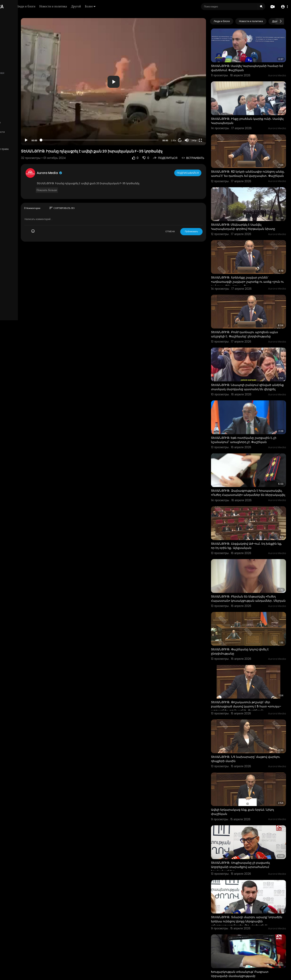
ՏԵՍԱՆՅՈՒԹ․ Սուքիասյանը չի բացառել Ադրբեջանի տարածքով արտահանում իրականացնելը (252, 794)
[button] (283, 7)
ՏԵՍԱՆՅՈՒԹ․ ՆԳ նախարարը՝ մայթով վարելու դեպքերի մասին (251, 696)
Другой (122, 6)
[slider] (125, 140)
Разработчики (13, 141)
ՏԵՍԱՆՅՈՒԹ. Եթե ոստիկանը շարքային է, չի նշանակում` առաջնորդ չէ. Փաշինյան (253, 405)
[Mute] (198, 140)
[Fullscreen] (212, 140)
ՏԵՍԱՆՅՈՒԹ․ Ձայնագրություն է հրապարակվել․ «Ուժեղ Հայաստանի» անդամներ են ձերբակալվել (251, 455)
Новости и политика (99, 6)
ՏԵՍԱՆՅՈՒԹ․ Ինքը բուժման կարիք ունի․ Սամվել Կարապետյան (253, 110)
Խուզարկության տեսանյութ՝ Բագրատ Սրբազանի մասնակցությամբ (251, 891)
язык (27, 141)
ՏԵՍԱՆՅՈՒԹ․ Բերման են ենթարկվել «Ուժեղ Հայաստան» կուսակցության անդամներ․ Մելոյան (250, 552)
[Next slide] (281, 21)
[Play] (65, 140)
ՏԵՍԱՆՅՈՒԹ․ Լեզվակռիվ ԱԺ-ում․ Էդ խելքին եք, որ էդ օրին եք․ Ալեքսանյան (251, 502)
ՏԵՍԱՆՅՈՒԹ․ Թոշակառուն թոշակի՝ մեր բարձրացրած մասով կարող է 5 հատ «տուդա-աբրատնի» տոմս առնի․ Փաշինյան (252, 651)
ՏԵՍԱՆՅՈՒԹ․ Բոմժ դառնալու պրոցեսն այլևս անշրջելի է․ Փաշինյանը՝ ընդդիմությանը (252, 309)
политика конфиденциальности (24, 132)
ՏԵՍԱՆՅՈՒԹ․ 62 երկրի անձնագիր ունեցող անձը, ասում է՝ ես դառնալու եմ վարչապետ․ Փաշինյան (252, 160)
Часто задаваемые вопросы (22, 123)
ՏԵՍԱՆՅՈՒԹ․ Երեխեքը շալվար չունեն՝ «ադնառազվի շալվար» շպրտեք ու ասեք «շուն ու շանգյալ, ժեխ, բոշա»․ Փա (253, 259)
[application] (138, 82)
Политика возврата (17, 118)
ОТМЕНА (182, 231)
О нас (9, 137)
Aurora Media (88, 173)
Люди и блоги (72, 6)
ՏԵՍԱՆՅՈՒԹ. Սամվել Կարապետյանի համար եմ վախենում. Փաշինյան (251, 63)
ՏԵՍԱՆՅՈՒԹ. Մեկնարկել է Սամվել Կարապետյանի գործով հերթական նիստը (249, 210)
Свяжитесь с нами (25, 137)
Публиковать (203, 231)
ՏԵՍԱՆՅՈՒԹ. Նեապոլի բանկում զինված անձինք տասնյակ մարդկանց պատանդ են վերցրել (253, 358)
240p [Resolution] (205, 140)
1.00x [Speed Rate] (185, 140)
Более (136, 6)
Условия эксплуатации (19, 127)
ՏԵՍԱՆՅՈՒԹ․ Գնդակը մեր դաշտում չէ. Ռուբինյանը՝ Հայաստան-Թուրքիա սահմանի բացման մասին (251, 941)
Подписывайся (200, 173)
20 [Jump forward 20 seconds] (191, 140)
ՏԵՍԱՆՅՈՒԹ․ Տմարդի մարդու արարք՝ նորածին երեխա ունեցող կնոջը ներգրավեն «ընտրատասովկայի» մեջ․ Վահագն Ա (251, 845)
